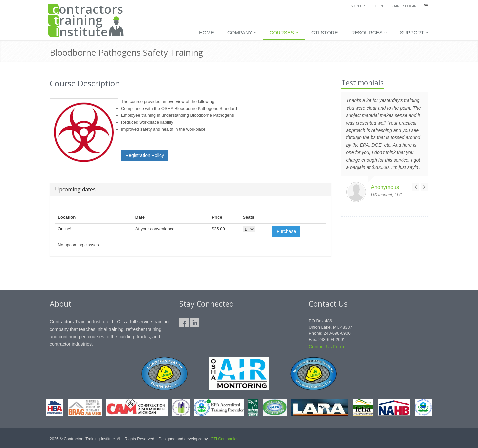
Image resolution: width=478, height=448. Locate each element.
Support (414, 33)
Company (242, 33)
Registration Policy (145, 155)
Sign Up (358, 6)
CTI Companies (225, 439)
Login (377, 6)
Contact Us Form (326, 347)
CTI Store (325, 32)
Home (207, 32)
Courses (284, 33)
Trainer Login (403, 6)
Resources (369, 33)
